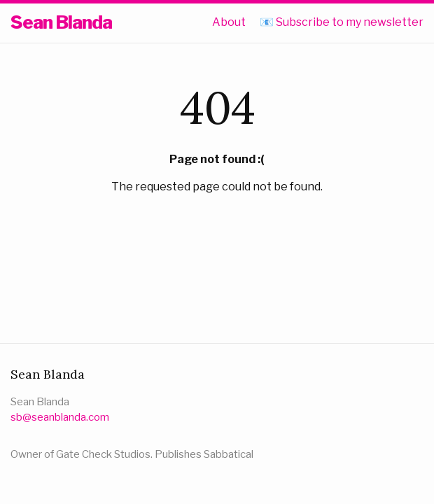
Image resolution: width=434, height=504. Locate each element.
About (229, 22)
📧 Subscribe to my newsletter (342, 22)
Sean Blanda (61, 22)
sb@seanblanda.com (60, 417)
